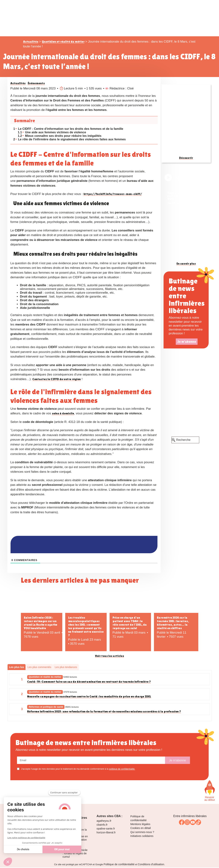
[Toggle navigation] (194, 6)
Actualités (31, 41)
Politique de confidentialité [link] (119, 866)
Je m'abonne (187, 342)
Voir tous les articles (110, 657)
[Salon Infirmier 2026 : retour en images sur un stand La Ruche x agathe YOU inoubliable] (42, 602)
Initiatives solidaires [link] (142, 838)
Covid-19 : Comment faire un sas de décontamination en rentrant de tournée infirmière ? (89, 683)
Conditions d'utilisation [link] (151, 866)
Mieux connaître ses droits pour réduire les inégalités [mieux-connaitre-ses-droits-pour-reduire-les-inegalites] (61, 136)
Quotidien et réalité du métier (63, 41)
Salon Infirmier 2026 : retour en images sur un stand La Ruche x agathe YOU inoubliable (41, 624)
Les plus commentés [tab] (39, 668)
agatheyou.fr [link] (104, 822)
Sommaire (24, 121)
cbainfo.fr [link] (102, 826)
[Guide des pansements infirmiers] (186, 120)
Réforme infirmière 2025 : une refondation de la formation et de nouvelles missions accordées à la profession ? (105, 713)
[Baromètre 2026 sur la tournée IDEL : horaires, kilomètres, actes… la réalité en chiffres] (176, 602)
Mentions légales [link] (140, 826)
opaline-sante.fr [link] (106, 830)
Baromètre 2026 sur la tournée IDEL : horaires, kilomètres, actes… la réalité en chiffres (173, 624)
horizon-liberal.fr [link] (106, 834)
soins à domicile (63, 414)
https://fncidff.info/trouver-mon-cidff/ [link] (113, 195)
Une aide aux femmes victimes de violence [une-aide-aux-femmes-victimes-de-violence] (53, 133)
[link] (186, 190)
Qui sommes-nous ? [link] (142, 834)
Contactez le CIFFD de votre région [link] (57, 380)
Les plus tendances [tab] (66, 668)
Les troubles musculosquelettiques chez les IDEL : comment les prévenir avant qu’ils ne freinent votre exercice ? (86, 627)
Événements (36, 83)
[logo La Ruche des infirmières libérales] (110, 18)
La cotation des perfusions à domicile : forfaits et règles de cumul (75, 853)
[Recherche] (185, 440)
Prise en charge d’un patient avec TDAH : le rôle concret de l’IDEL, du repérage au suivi (130, 624)
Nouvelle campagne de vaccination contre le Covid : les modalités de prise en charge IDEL (90, 698)
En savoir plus (186, 264)
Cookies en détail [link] (140, 830)
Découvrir (186, 158)
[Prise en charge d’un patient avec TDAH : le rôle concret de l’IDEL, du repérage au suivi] (130, 602)
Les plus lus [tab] (17, 668)
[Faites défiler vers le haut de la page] (210, 789)
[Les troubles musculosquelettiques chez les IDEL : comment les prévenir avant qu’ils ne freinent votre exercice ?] (86, 602)
